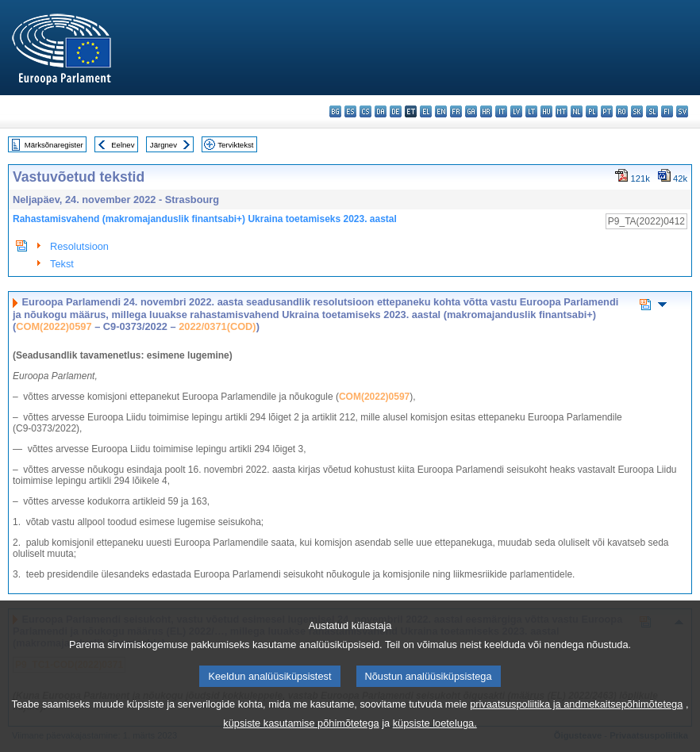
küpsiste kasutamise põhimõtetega (301, 735)
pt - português (607, 111)
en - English (441, 111)
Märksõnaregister (54, 145)
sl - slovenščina (652, 111)
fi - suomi (667, 111)
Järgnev (163, 145)
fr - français (456, 111)
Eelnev (123, 145)
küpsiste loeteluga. (435, 735)
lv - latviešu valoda (516, 111)
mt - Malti (562, 111)
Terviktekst (235, 145)
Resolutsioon (79, 246)
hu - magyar (546, 111)
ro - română (622, 111)
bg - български (335, 111)
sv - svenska (682, 111)
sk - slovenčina (637, 111)
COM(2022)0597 (54, 326)
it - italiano (501, 111)
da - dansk (381, 111)
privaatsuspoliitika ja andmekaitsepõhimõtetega (576, 716)
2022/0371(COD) (217, 326)
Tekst (62, 264)
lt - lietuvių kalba (531, 111)
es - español (350, 111)
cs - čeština (365, 111)
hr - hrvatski (486, 111)
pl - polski (592, 111)
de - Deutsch (396, 111)
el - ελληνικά (426, 111)
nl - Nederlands (577, 111)
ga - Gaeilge (471, 111)
